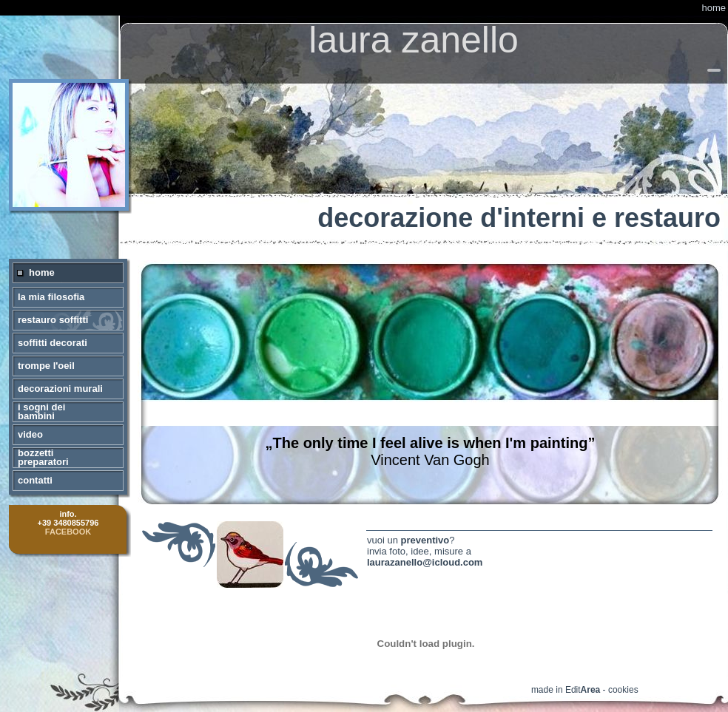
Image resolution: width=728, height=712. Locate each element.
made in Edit (566, 690)
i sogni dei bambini (41, 411)
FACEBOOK (68, 532)
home (714, 8)
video (30, 434)
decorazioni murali (60, 389)
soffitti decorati (53, 343)
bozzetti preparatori (43, 457)
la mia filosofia (51, 297)
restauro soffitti (53, 320)
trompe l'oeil (46, 366)
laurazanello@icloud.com (425, 562)
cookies (623, 690)
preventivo (425, 540)
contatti (35, 480)
